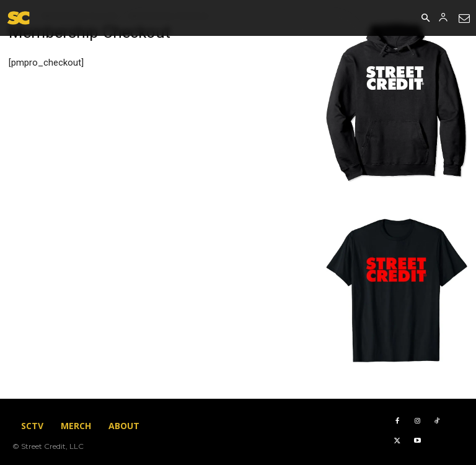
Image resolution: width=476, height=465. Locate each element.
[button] (425, 19)
